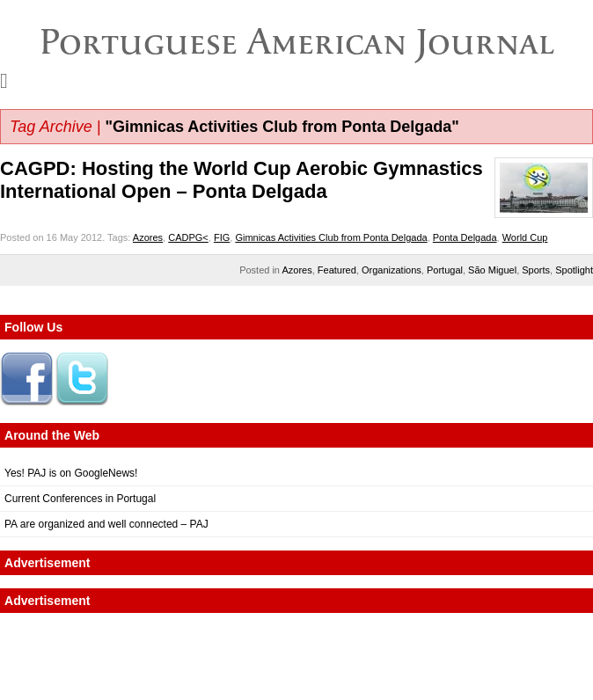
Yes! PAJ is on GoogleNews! (71, 473)
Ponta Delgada (465, 237)
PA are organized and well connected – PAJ (106, 524)
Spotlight (574, 270)
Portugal (445, 270)
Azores (148, 237)
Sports (536, 270)
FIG (222, 237)
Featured (337, 270)
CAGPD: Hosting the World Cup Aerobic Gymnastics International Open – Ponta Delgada (242, 180)
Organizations (392, 270)
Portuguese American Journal (297, 41)
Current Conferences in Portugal (80, 499)
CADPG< (188, 237)
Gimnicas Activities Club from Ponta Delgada (331, 237)
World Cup (525, 237)
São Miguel (492, 270)
